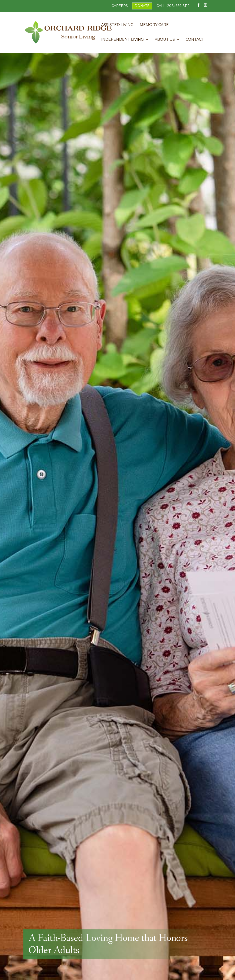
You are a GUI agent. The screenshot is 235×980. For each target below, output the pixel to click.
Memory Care (154, 25)
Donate (142, 6)
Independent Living (123, 40)
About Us (165, 40)
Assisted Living (117, 25)
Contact (195, 40)
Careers (120, 6)
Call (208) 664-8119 (173, 6)
